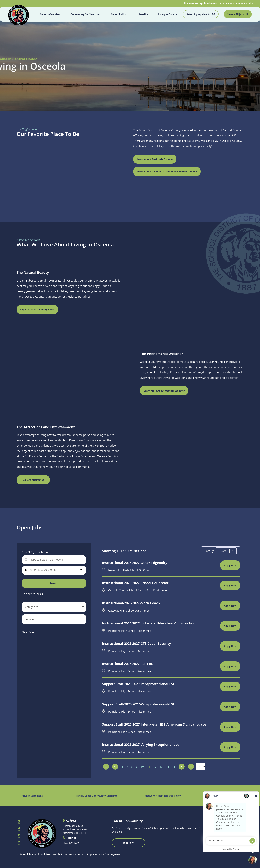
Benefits (143, 14)
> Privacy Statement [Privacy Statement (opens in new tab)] (31, 796)
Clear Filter (28, 632)
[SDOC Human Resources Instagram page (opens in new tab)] (19, 835)
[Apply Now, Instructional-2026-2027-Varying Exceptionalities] (230, 747)
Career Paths (119, 14)
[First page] (106, 767)
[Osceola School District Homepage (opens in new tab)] (19, 14)
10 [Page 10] (142, 767)
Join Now (128, 843)
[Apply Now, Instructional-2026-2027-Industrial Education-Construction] (230, 626)
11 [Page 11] (149, 767)
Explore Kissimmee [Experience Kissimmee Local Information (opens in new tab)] (33, 480)
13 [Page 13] (161, 767)
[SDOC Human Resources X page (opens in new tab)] (19, 828)
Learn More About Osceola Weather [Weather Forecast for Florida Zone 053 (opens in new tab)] (164, 391)
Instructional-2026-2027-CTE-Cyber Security (137, 644)
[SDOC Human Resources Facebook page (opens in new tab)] (19, 821)
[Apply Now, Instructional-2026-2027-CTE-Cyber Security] (230, 646)
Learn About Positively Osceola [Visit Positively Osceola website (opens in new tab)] (155, 159)
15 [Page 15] (174, 767)
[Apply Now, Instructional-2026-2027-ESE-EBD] (230, 666)
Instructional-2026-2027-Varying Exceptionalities (141, 745)
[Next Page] (182, 767)
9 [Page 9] (137, 767)
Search (54, 583)
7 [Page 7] (127, 767)
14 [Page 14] (167, 767)
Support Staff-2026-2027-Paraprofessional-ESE (138, 684)
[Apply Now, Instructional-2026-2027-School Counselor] (230, 585)
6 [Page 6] (122, 767)
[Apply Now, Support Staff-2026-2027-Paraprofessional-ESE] (230, 686)
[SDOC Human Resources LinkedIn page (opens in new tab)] (19, 842)
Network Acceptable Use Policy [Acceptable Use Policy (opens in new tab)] (163, 796)
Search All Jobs (238, 14)
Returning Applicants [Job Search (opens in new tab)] (201, 14)
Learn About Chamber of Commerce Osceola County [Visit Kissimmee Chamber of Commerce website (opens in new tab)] (167, 172)
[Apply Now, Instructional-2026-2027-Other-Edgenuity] (230, 565)
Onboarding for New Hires (85, 14)
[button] (81, 570)
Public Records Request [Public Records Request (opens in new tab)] (229, 796)
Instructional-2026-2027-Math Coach (131, 603)
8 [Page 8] (132, 767)
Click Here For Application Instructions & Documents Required (219, 3)
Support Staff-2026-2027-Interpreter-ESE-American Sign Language (154, 724)
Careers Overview (50, 14)
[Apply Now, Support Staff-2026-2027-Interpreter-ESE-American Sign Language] (230, 727)
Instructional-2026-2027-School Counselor (135, 583)
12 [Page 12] (155, 767)
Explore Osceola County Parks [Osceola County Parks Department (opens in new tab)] (37, 310)
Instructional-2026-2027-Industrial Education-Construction (149, 623)
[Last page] (191, 767)
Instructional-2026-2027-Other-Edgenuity (135, 563)
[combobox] (53, 570)
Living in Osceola (168, 14)
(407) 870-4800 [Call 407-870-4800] (71, 843)
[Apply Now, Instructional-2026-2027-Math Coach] (230, 606)
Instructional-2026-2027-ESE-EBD (128, 664)
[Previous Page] (115, 767)
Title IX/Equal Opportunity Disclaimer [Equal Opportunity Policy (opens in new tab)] (97, 796)
